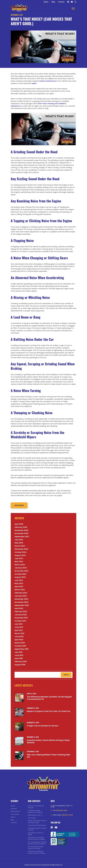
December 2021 (21, 618)
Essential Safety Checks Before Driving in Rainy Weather (48, 741)
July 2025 (19, 540)
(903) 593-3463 (62, 810)
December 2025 (21, 530)
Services (14, 809)
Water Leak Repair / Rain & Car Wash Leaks (37, 822)
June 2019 (19, 655)
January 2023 (21, 596)
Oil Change (32, 818)
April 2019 (19, 658)
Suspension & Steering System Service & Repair (36, 838)
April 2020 (19, 640)
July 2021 (18, 624)
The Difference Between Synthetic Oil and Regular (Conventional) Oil (49, 698)
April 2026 (19, 524)
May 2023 (19, 583)
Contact (61, 2)
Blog (53, 2)
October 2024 (21, 552)
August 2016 (20, 665)
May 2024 (19, 562)
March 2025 (20, 546)
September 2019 (21, 649)
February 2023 (21, 593)
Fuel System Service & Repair (36, 834)
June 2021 (19, 627)
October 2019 (20, 646)
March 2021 (19, 633)
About (46, 2)
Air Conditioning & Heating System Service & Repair (37, 843)
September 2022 (22, 605)
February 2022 (21, 612)
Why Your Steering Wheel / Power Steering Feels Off (48, 756)
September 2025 (22, 537)
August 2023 (20, 577)
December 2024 (21, 549)
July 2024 (19, 558)
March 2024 (20, 565)
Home (13, 806)
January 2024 (21, 568)
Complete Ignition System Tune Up (37, 829)
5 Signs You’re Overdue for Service (43, 726)
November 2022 (21, 602)
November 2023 (21, 571)
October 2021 (20, 621)
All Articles (19, 505)
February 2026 (21, 527)
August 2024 (20, 555)
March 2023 (20, 590)
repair (34, 83)
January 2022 (21, 615)
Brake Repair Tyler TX (35, 815)
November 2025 (21, 533)
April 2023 (19, 587)
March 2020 (20, 643)
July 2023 (19, 580)
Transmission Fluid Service (37, 825)
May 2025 (19, 543)
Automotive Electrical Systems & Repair (35, 848)
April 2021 (19, 630)
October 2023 (20, 574)
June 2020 (19, 636)
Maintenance (15, 811)
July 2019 (18, 652)
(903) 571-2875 (68, 815)
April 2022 (19, 608)
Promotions (15, 814)
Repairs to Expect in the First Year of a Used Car (49, 711)
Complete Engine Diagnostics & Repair (35, 811)
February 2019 (21, 661)
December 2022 (21, 599)
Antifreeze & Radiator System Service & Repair (36, 852)
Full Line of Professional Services (36, 807)
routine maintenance (48, 81)
